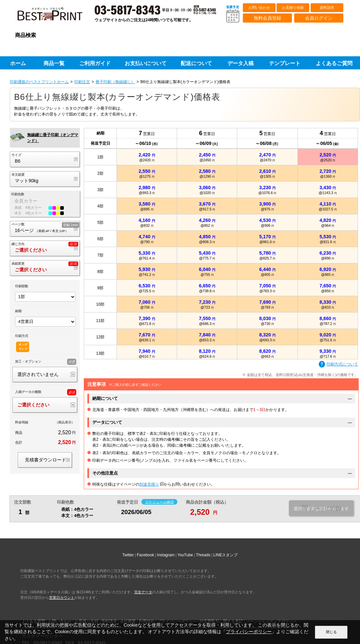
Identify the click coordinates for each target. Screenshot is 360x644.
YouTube (185, 555)
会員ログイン (319, 18)
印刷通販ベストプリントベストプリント (56, 16)
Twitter (128, 555)
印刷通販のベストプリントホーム (39, 82)
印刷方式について (338, 365)
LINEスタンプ (226, 555)
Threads (203, 555)
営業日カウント (62, 598)
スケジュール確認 (159, 502)
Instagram (166, 555)
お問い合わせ (259, 8)
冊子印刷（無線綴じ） (115, 82)
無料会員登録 (267, 18)
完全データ (143, 592)
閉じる (331, 632)
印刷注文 (82, 82)
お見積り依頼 (293, 8)
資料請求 (327, 8)
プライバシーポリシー (249, 632)
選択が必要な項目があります (321, 509)
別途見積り (149, 484)
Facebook (145, 555)
